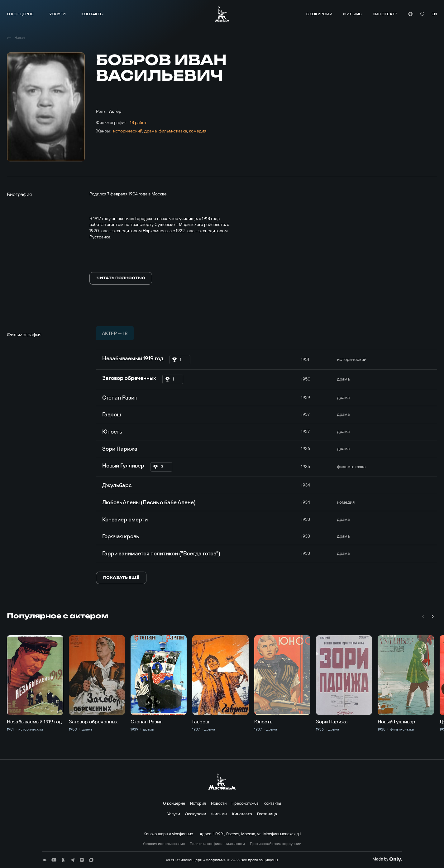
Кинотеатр (385, 14)
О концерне (20, 14)
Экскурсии (319, 14)
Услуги (57, 14)
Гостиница (267, 814)
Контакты (92, 14)
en (434, 14)
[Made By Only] (387, 859)
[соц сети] (45, 860)
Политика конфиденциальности (217, 844)
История (198, 803)
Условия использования (164, 844)
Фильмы (353, 14)
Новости (219, 803)
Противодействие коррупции (276, 844)
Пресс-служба (245, 803)
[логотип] (222, 14)
